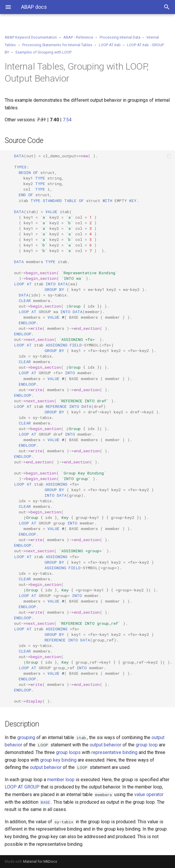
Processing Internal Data (120, 37)
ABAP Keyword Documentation (31, 37)
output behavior (106, 745)
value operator (149, 794)
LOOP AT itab (110, 45)
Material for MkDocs (40, 861)
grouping (26, 737)
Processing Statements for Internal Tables (57, 45)
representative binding (114, 752)
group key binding (58, 760)
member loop (61, 780)
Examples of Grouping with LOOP (44, 52)
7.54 (67, 120)
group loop (147, 745)
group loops (68, 752)
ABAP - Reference (78, 37)
